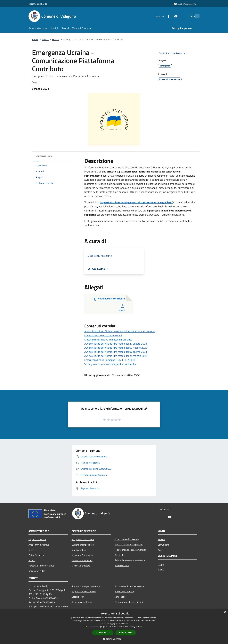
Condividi (165, 53)
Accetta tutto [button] (103, 633)
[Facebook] (163, 16)
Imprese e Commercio (82, 555)
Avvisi (161, 550)
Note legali (120, 597)
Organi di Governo (37, 539)
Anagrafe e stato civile (83, 539)
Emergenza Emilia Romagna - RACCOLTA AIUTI (110, 360)
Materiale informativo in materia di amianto (108, 340)
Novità (45, 39)
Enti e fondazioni (37, 555)
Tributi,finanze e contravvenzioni (131, 550)
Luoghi (161, 564)
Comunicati (163, 545)
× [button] (225, 612)
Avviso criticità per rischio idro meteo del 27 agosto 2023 (116, 344)
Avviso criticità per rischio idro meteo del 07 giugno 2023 (116, 352)
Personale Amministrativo (41, 566)
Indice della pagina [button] (44, 156)
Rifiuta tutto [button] (126, 632)
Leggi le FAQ (78, 597)
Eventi (161, 570)
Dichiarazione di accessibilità (129, 602)
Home (35, 39)
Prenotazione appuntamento (86, 586)
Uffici (31, 550)
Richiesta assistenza (82, 602)
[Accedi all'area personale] (185, 4)
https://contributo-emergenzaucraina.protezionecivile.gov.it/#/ (136, 202)
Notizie (56, 39)
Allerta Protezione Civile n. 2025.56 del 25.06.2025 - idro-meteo (120, 331)
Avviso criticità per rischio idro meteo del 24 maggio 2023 (116, 356)
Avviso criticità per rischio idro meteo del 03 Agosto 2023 (116, 348)
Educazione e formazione (127, 539)
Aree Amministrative (39, 545)
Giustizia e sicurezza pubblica (129, 545)
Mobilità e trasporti (81, 566)
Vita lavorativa (79, 550)
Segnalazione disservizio (84, 591)
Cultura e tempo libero (83, 545)
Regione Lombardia (38, 4)
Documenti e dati (37, 571)
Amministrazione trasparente (129, 586)
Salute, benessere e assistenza (130, 560)
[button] (114, 639)
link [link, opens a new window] (142, 626)
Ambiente (119, 555)
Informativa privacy (124, 591)
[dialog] (114, 627)
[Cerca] (196, 16)
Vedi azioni (179, 53)
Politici (32, 560)
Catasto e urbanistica (82, 560)
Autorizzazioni (122, 565)
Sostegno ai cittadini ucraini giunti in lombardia (110, 364)
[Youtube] (170, 16)
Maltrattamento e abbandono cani (103, 335)
